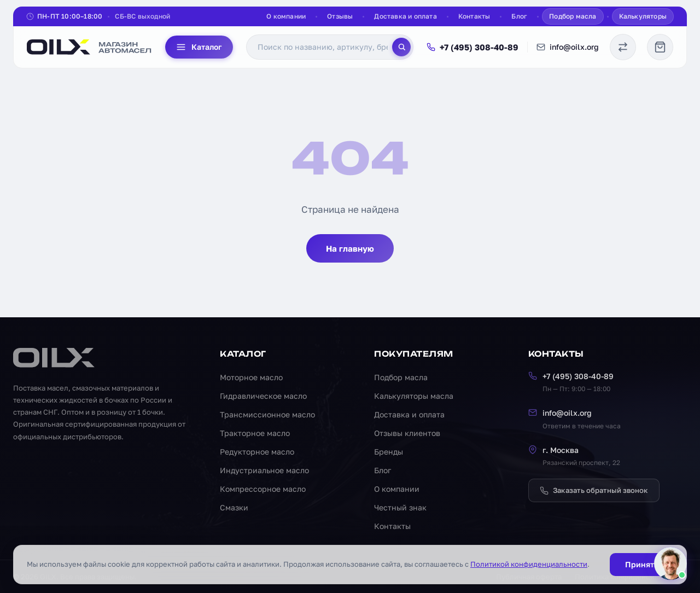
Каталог (199, 47)
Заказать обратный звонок (594, 490)
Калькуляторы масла (414, 396)
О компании (286, 16)
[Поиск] (401, 47)
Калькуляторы (643, 16)
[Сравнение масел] (623, 47)
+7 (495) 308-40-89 (472, 47)
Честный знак (400, 507)
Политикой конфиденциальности (529, 564)
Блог (519, 16)
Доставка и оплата (405, 16)
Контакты (474, 16)
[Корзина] (660, 47)
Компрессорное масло (263, 489)
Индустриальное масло (264, 470)
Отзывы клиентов (407, 433)
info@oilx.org (568, 47)
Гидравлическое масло (263, 396)
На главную (350, 248)
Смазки (234, 507)
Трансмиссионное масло (267, 414)
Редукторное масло (257, 452)
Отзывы (340, 16)
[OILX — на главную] (89, 47)
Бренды (389, 452)
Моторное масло (251, 377)
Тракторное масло (255, 433)
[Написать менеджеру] (670, 563)
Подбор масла (573, 16)
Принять (641, 564)
